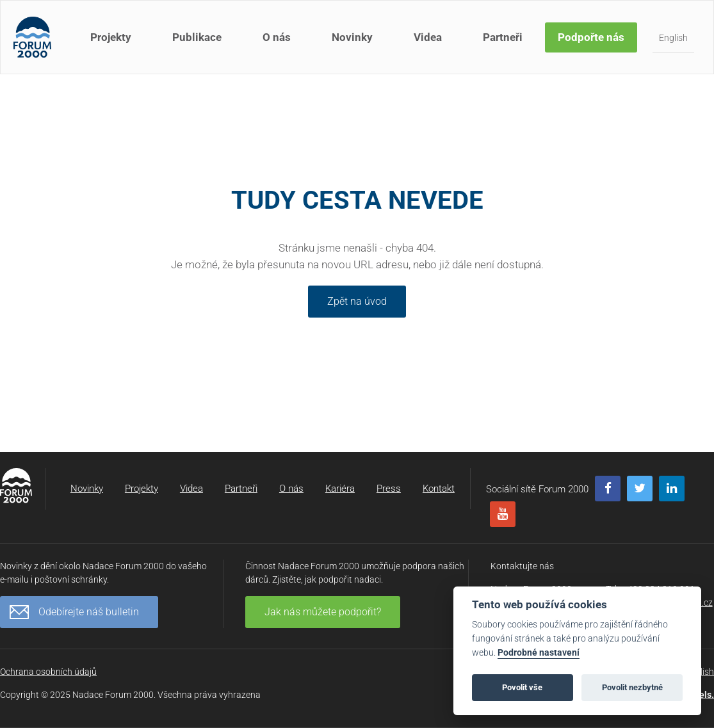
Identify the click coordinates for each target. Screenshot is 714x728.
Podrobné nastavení (539, 653)
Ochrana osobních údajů (48, 672)
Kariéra (340, 489)
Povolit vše (522, 687)
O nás (277, 37)
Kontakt (439, 489)
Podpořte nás (591, 37)
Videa (428, 37)
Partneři (503, 37)
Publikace (197, 37)
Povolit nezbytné (632, 687)
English (673, 38)
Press (389, 489)
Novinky (352, 37)
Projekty (111, 37)
